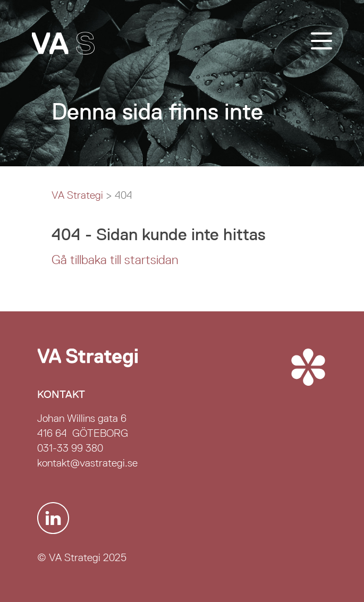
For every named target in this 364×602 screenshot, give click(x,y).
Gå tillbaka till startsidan (115, 260)
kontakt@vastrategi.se (87, 463)
